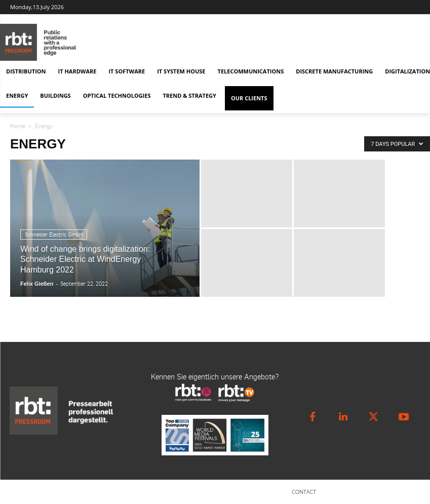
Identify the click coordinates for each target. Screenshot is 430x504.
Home (18, 126)
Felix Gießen (37, 284)
